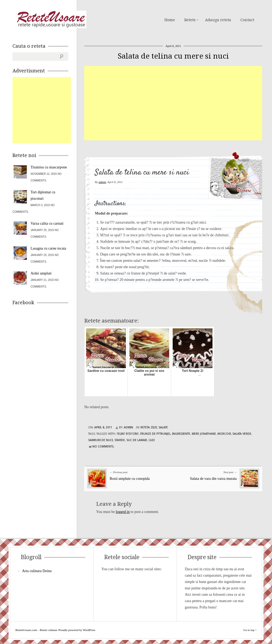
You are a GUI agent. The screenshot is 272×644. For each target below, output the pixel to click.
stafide (120, 440)
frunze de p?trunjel (155, 434)
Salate (163, 427)
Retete (190, 20)
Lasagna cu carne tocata (48, 248)
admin (102, 182)
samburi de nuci (101, 440)
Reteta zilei (149, 427)
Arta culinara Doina (37, 571)
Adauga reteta (218, 20)
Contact (247, 20)
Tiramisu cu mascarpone (49, 167)
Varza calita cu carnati (47, 223)
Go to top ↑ (250, 630)
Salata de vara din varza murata (213, 479)
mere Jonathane (204, 434)
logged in (123, 512)
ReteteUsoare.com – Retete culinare (51, 19)
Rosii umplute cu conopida (130, 479)
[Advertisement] (178, 103)
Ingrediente (181, 434)
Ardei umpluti (41, 273)
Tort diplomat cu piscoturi (43, 195)
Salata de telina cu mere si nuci (173, 56)
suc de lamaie (137, 440)
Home (170, 20)
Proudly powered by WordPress (77, 630)
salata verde (242, 434)
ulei (152, 440)
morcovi (224, 434)
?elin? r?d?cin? (128, 434)
